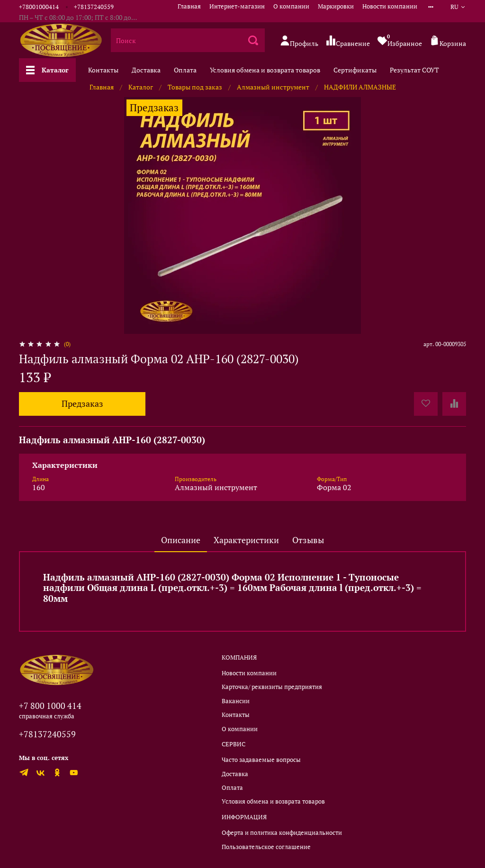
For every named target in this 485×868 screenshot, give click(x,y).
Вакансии (236, 701)
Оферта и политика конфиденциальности (282, 833)
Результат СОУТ (414, 70)
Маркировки (336, 6)
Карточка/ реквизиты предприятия (272, 687)
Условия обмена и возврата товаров (265, 70)
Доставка (146, 70)
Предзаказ (82, 404)
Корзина (448, 41)
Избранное (400, 40)
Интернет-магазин (237, 6)
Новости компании (390, 6)
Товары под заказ (195, 87)
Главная (189, 6)
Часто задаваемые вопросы (261, 760)
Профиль (299, 41)
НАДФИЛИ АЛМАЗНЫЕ (360, 87)
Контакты (103, 70)
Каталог (47, 70)
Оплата (185, 70)
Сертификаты (355, 70)
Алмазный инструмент (273, 87)
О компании (291, 6)
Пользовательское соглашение (266, 847)
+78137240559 (94, 7)
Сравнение (348, 41)
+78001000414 (39, 7)
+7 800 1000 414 (50, 706)
